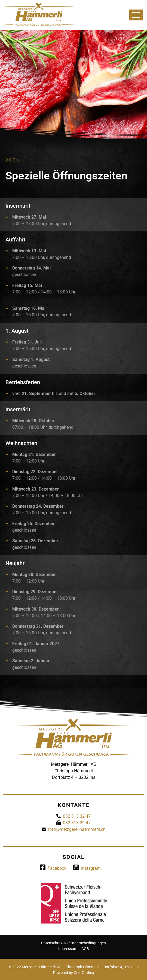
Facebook (53, 868)
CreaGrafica (84, 973)
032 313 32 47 (77, 816)
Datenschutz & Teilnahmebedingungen (73, 943)
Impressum (68, 949)
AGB (85, 949)
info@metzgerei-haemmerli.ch (77, 829)
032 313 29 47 (77, 823)
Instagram (87, 868)
